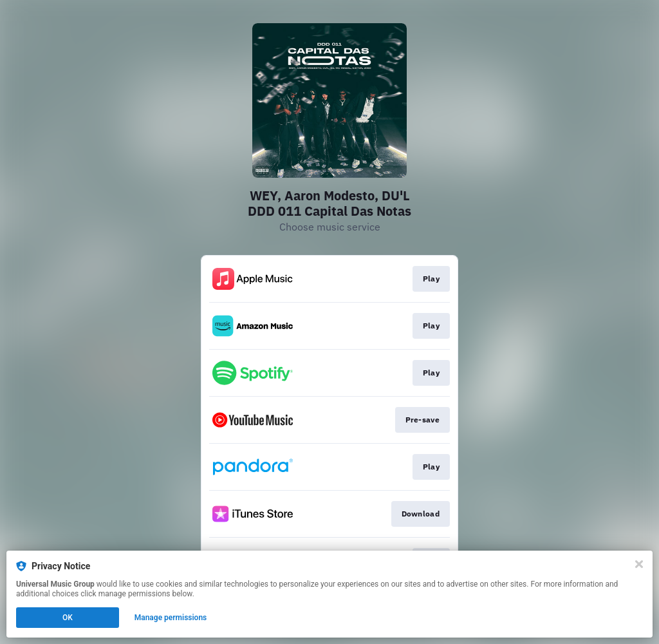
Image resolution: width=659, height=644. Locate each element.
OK (68, 618)
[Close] (639, 564)
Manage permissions (171, 618)
